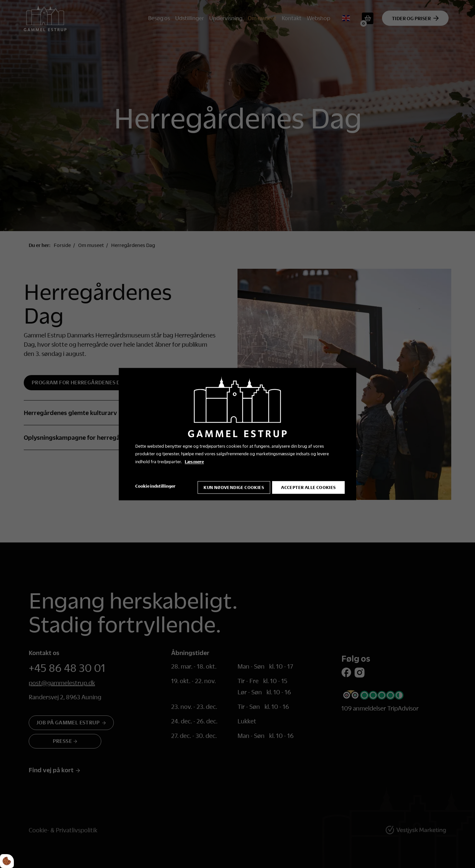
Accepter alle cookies (308, 486)
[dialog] (237, 434)
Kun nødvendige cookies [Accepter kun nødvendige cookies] (231, 486)
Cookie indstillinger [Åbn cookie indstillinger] (155, 486)
